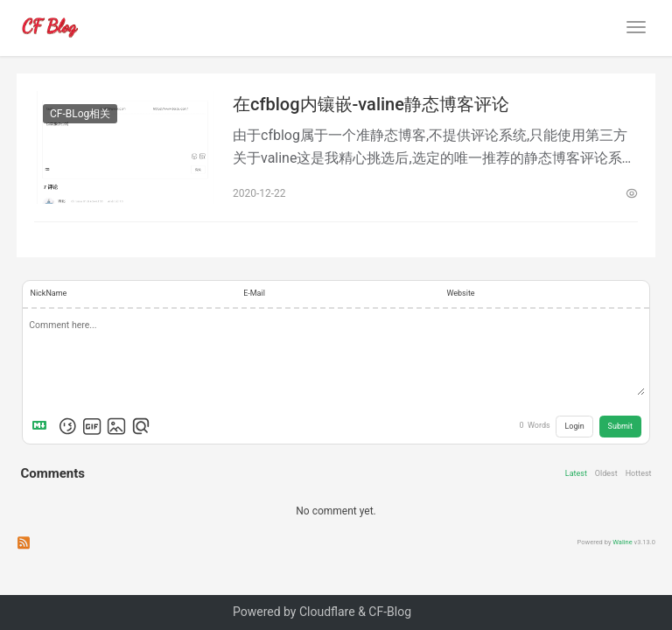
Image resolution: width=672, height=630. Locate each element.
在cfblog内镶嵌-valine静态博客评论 (371, 104)
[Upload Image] (116, 426)
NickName (49, 293)
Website (460, 293)
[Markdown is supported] (43, 426)
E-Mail (254, 293)
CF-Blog (390, 612)
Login (575, 426)
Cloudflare (327, 612)
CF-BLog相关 (80, 114)
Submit (620, 426)
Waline (622, 542)
